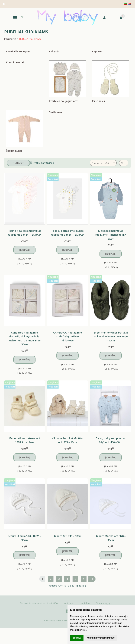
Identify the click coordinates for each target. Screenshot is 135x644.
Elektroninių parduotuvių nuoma (59, 621)
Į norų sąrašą (25, 263)
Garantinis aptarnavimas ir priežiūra (39, 603)
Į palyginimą (25, 259)
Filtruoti (18, 163)
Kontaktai (85, 603)
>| (92, 579)
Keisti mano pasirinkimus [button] (101, 638)
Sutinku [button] (77, 638)
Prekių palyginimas (44, 163)
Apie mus (69, 603)
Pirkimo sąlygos (104, 603)
